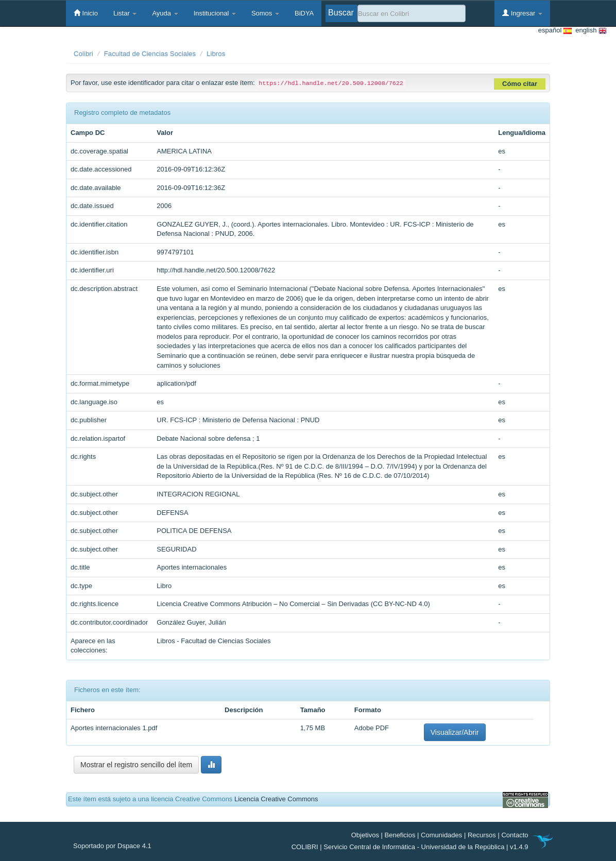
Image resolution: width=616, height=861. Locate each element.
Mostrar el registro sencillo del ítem (136, 765)
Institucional (215, 13)
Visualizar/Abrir (455, 732)
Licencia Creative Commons (276, 799)
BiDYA (304, 13)
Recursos (482, 835)
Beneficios (400, 835)
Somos (265, 13)
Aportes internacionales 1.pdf (114, 728)
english (589, 31)
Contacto (515, 835)
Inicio (86, 13)
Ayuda (165, 13)
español (555, 31)
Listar (125, 13)
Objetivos (365, 835)
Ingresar (522, 13)
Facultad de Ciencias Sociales (150, 54)
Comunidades (441, 835)
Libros (216, 54)
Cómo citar (520, 84)
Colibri (83, 54)
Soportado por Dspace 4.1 (112, 846)
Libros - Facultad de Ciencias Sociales (213, 641)
